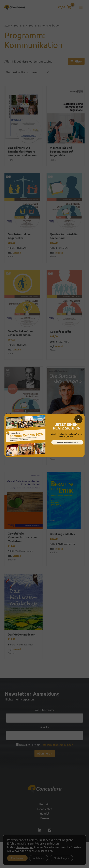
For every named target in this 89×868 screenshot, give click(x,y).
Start (7, 25)
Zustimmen (17, 858)
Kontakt (44, 804)
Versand (17, 253)
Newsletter (45, 809)
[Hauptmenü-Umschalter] (81, 7)
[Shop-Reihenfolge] (27, 72)
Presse (45, 818)
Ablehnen (39, 858)
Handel (44, 813)
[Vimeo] (50, 830)
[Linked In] (40, 830)
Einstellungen (25, 847)
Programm (19, 25)
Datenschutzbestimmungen (57, 745)
